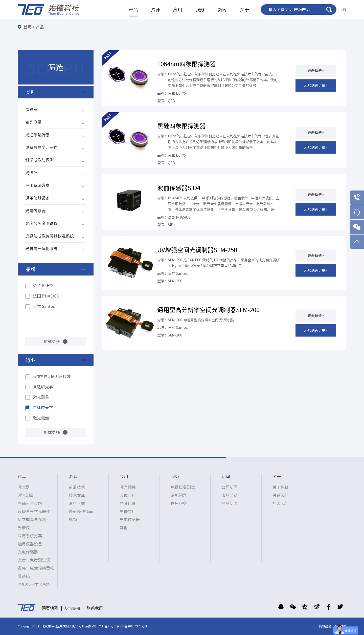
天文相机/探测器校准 (52, 376)
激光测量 (33, 122)
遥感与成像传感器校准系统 (50, 236)
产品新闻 (230, 503)
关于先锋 (281, 487)
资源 (155, 10)
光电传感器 (35, 211)
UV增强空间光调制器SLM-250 (197, 250)
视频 (73, 520)
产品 (133, 10)
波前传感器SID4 (179, 188)
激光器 (31, 110)
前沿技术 (77, 487)
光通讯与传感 (37, 135)
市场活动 (230, 495)
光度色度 (128, 503)
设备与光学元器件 (41, 147)
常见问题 (179, 495)
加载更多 (52, 342)
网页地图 (50, 608)
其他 (124, 528)
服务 (200, 10)
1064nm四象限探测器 (187, 64)
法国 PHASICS (46, 296)
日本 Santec (44, 306)
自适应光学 (43, 387)
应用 (178, 10)
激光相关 (128, 487)
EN (343, 9)
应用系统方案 (37, 185)
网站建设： (327, 626)
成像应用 (128, 495)
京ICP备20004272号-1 (132, 626)
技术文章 (77, 495)
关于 (244, 10)
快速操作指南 (81, 512)
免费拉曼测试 (183, 487)
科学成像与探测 (39, 160)
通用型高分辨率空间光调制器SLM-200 (208, 310)
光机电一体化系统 (41, 249)
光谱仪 (31, 173)
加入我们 (281, 503)
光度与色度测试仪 (41, 223)
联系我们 (281, 495)
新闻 (222, 10)
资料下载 (77, 503)
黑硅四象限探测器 (181, 126)
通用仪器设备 (37, 198)
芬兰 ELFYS (43, 286)
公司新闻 (230, 487)
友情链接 (72, 608)
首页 (28, 27)
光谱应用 (128, 512)
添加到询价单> (316, 85)
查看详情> (316, 71)
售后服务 (179, 503)
